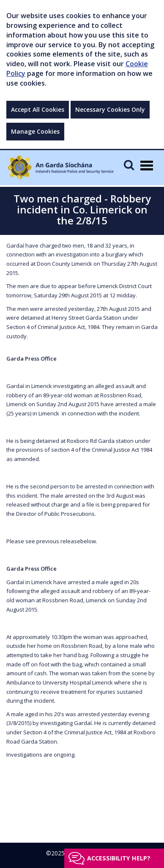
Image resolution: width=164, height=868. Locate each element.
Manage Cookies (35, 131)
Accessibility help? (119, 858)
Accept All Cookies (38, 109)
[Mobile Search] (129, 165)
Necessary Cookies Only (110, 109)
